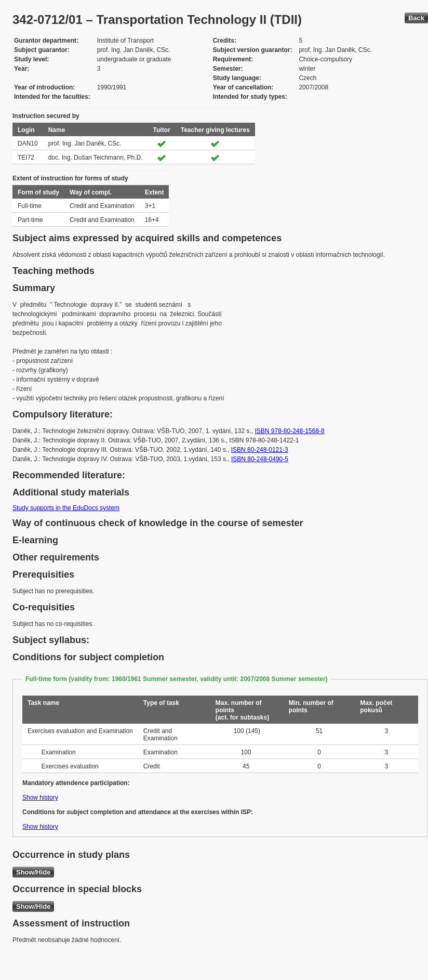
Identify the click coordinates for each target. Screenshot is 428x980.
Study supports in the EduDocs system (66, 508)
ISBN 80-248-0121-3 (260, 450)
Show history (40, 798)
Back (416, 18)
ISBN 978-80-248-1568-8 (289, 431)
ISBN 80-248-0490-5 (260, 459)
